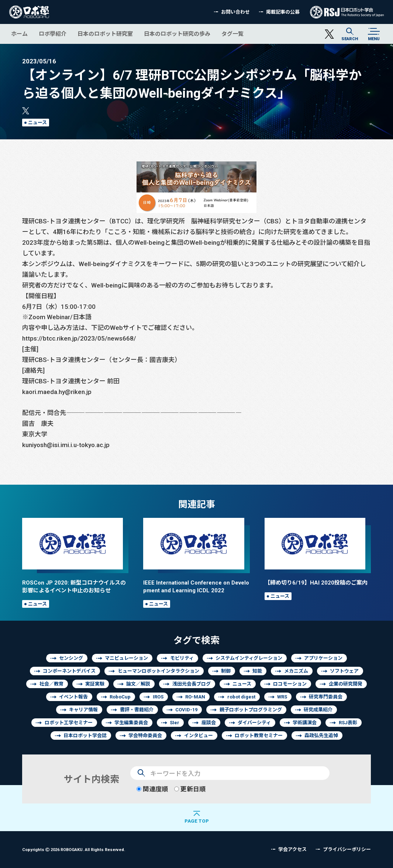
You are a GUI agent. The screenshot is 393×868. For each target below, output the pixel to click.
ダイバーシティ (254, 723)
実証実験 (95, 684)
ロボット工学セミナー (69, 723)
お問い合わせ (235, 12)
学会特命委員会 (145, 735)
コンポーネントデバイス (69, 671)
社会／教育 (51, 684)
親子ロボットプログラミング (251, 710)
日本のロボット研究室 (105, 34)
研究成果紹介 (318, 710)
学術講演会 (305, 723)
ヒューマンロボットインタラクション (158, 671)
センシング (71, 658)
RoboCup (120, 697)
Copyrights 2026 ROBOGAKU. (74, 849)
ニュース (37, 123)
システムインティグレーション (249, 658)
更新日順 (190, 789)
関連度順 (152, 789)
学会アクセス (292, 849)
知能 (257, 671)
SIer (175, 723)
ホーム (19, 34)
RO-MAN (195, 697)
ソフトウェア (344, 671)
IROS (158, 697)
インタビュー (199, 735)
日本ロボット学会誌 (85, 735)
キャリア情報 (83, 710)
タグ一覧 (232, 34)
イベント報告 (73, 697)
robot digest (241, 697)
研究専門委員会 (326, 697)
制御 (226, 671)
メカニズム (296, 671)
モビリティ (182, 658)
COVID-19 (186, 710)
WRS (282, 697)
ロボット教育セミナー (259, 735)
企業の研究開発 (346, 684)
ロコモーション (290, 684)
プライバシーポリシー (347, 849)
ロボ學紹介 (53, 34)
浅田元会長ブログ (192, 684)
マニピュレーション (126, 658)
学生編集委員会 (131, 723)
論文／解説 (138, 684)
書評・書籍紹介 (137, 710)
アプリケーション (323, 658)
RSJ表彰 (348, 723)
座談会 (209, 723)
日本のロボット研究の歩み (177, 34)
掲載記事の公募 (283, 12)
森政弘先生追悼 (321, 735)
